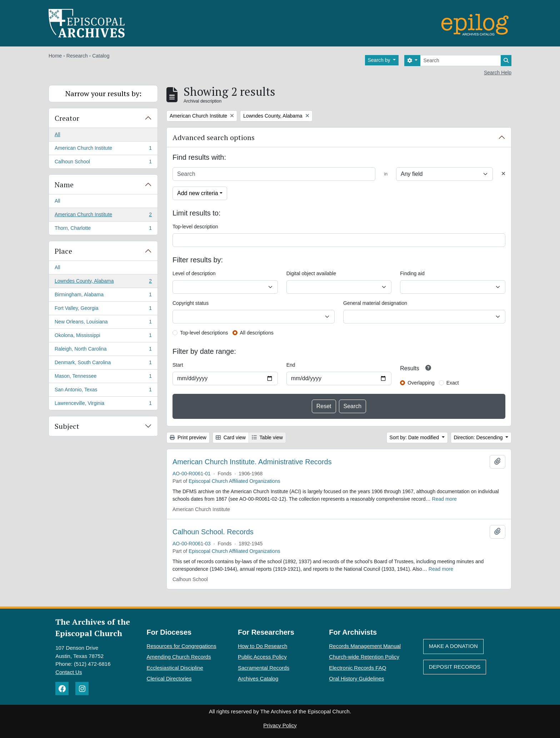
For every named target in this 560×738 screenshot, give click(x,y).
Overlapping (421, 383)
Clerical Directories (169, 678)
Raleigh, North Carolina (103, 350)
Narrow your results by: (103, 93)
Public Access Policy (262, 657)
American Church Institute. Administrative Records (252, 462)
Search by (380, 60)
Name (64, 185)
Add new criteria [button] (198, 193)
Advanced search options (214, 137)
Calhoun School (103, 163)
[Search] (461, 61)
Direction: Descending (479, 437)
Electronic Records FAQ (357, 668)
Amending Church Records (179, 657)
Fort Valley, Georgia (103, 309)
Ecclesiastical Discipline (175, 668)
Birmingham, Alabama (103, 296)
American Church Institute (103, 149)
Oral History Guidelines (356, 678)
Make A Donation (453, 646)
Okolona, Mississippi (103, 337)
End (291, 365)
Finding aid (412, 273)
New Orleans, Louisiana (103, 323)
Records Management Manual (365, 646)
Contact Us (69, 672)
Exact (453, 383)
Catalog (101, 56)
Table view (267, 437)
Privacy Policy (280, 725)
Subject (67, 426)
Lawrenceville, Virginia (103, 405)
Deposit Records (455, 667)
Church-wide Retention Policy (364, 657)
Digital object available (311, 273)
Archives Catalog (258, 678)
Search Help (498, 73)
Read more (444, 499)
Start (178, 365)
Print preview (188, 437)
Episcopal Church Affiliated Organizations (234, 481)
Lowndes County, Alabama (103, 282)
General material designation (375, 303)
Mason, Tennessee (103, 377)
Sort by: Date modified (415, 437)
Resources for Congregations (182, 646)
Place (63, 251)
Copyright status (191, 303)
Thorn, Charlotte (103, 229)
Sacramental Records (264, 668)
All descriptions (257, 333)
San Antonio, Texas (103, 391)
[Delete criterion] (503, 174)
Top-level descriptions (204, 333)
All (57, 134)
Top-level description (195, 227)
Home (55, 56)
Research (77, 56)
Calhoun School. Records (213, 532)
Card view (231, 437)
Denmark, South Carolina (103, 364)
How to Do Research (262, 646)
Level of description (194, 273)
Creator (67, 118)
